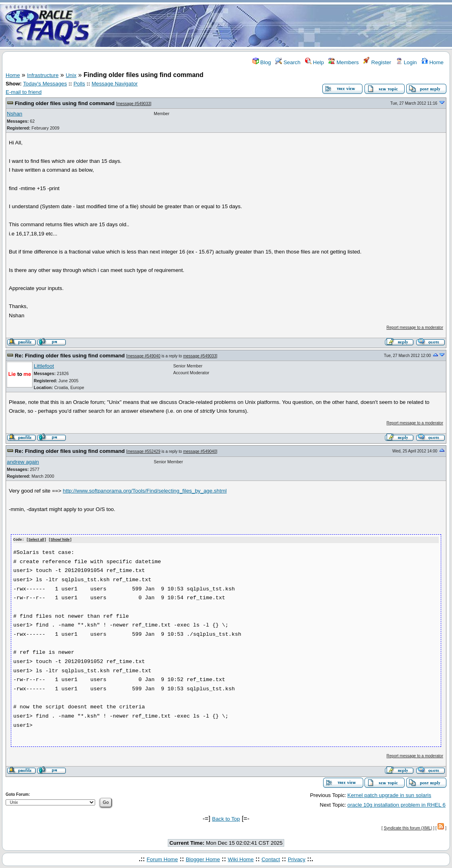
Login (406, 62)
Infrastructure (43, 75)
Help (315, 62)
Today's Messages (45, 84)
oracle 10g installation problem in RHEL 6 (396, 804)
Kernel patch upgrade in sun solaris (389, 795)
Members (343, 62)
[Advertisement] (273, 25)
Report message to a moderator (415, 328)
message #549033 (134, 104)
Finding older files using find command (65, 103)
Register (377, 62)
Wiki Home (240, 859)
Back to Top (226, 818)
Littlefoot (44, 366)
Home (433, 62)
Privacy (297, 859)
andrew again (23, 462)
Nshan (15, 114)
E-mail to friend (24, 92)
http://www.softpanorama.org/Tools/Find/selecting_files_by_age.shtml (145, 491)
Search (288, 62)
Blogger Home (203, 859)
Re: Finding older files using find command (70, 356)
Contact (271, 859)
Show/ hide (60, 540)
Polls (79, 84)
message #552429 (144, 451)
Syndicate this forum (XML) (408, 828)
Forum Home (162, 859)
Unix (71, 75)
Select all (36, 540)
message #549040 (144, 356)
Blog (262, 62)
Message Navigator (115, 84)
